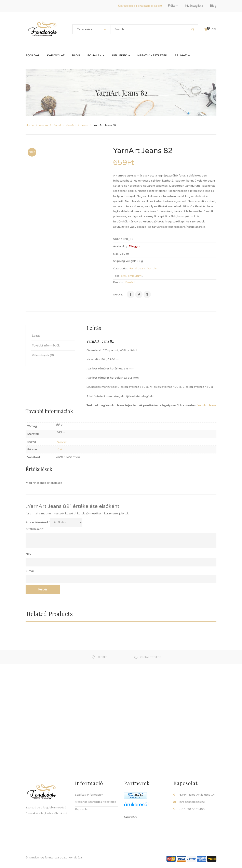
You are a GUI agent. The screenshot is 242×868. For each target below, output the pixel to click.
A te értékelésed (38, 522)
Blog (213, 6)
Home (30, 125)
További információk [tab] (46, 345)
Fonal (57, 125)
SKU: (116, 239)
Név (28, 554)
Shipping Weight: (124, 261)
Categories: (121, 268)
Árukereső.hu (131, 817)
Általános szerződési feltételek (95, 802)
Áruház (44, 125)
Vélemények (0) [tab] (43, 355)
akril (124, 276)
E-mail (30, 571)
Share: (118, 295)
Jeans (85, 125)
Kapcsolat (82, 809)
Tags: (117, 276)
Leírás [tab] (36, 336)
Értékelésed (35, 529)
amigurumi (135, 276)
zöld (59, 449)
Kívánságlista (194, 6)
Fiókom (173, 6)
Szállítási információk (89, 795)
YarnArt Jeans (207, 405)
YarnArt (71, 125)
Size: (116, 254)
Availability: (120, 246)
